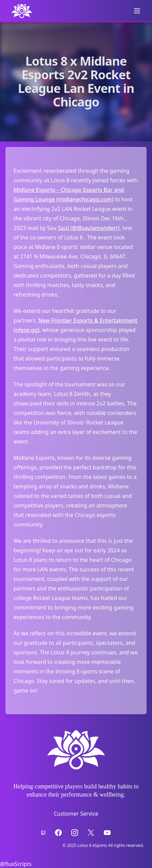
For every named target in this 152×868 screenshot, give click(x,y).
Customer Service (76, 814)
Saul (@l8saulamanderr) (89, 228)
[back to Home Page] (22, 11)
